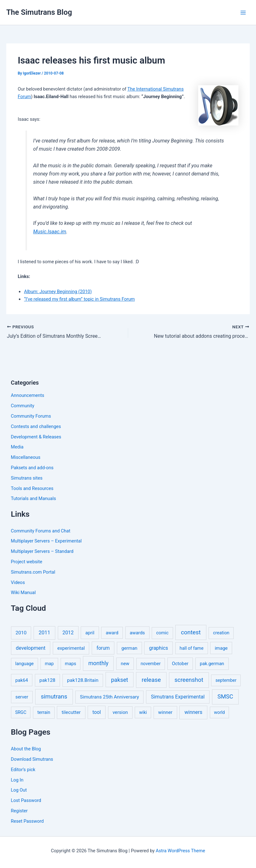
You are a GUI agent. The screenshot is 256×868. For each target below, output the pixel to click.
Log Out (19, 790)
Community (23, 406)
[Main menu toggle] (243, 13)
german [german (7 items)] (130, 648)
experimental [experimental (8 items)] (71, 648)
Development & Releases (36, 437)
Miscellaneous (26, 457)
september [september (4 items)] (226, 680)
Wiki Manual (23, 593)
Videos (18, 582)
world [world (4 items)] (219, 712)
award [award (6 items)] (112, 633)
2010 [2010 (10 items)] (21, 633)
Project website (27, 562)
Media (17, 447)
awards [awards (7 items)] (137, 633)
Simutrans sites (27, 478)
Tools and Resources (32, 488)
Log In (17, 780)
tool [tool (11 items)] (97, 712)
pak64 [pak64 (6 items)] (22, 680)
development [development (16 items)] (30, 648)
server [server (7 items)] (22, 697)
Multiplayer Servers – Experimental (46, 541)
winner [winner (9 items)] (165, 712)
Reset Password (27, 821)
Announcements (28, 395)
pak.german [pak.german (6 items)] (212, 664)
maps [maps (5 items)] (71, 664)
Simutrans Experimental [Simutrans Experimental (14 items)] (178, 697)
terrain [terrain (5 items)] (44, 712)
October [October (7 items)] (180, 664)
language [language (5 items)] (25, 664)
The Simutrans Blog (39, 12)
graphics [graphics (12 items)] (158, 648)
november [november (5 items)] (151, 664)
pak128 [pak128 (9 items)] (48, 680)
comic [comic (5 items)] (162, 633)
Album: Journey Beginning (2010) (58, 292)
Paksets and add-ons (32, 468)
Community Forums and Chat (41, 531)
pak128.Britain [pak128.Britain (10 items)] (83, 680)
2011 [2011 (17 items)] (44, 633)
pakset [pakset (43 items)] (119, 680)
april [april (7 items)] (90, 633)
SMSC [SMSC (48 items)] (225, 697)
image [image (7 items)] (221, 648)
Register (19, 811)
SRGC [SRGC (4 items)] (21, 712)
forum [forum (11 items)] (103, 648)
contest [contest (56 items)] (191, 632)
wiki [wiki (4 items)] (143, 712)
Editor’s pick (23, 770)
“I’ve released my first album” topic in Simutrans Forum (79, 299)
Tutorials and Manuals (34, 498)
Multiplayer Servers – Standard (42, 551)
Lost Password (26, 800)
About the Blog (26, 749)
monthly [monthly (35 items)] (98, 663)
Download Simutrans (32, 759)
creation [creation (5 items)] (221, 633)
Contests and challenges (36, 426)
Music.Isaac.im (50, 232)
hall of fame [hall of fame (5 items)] (192, 648)
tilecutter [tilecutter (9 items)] (71, 712)
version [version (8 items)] (120, 712)
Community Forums (31, 416)
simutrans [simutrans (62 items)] (54, 696)
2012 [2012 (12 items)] (68, 633)
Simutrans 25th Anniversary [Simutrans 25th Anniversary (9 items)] (110, 697)
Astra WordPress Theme (180, 851)
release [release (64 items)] (151, 680)
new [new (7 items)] (125, 664)
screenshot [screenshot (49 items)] (189, 680)
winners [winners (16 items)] (193, 712)
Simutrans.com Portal (33, 572)
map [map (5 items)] (49, 664)
